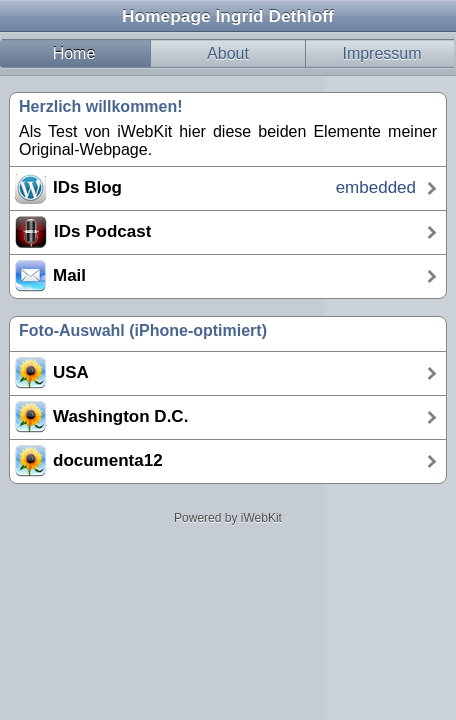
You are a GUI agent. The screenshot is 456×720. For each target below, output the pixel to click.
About (228, 53)
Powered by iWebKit (228, 518)
